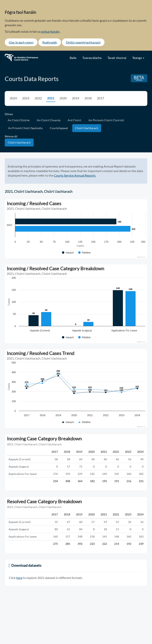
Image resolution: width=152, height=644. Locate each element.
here (19, 578)
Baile (73, 58)
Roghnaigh (50, 42)
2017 (101, 98)
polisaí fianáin (50, 31)
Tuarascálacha (92, 58)
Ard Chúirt (74, 120)
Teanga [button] (138, 58)
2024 (13, 98)
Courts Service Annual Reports (75, 175)
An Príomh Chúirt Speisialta (25, 128)
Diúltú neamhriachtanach (83, 42)
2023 (26, 98)
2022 (38, 98)
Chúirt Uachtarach (87, 128)
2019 (76, 98)
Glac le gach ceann (21, 42)
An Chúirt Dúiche (19, 120)
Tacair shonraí (117, 58)
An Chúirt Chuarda (49, 120)
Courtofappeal (59, 128)
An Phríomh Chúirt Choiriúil (106, 120)
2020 (63, 98)
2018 (88, 98)
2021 (51, 98)
